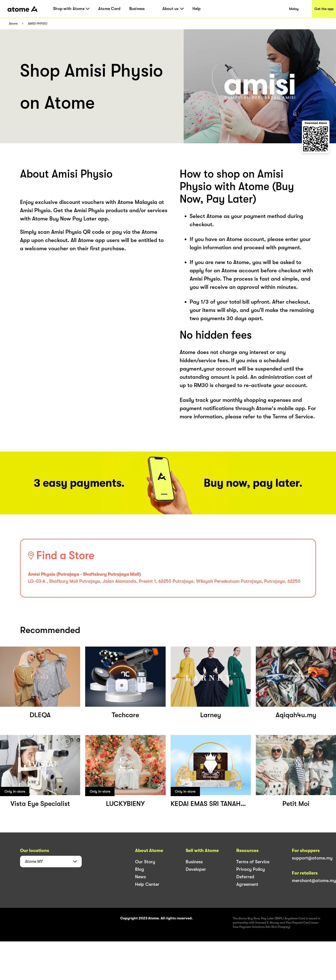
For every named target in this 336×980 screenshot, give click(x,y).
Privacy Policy (251, 869)
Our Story (145, 862)
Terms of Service (253, 862)
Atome (13, 24)
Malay (294, 9)
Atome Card (109, 9)
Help (197, 9)
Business (137, 9)
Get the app (324, 9)
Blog (140, 869)
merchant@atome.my (314, 881)
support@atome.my (312, 858)
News (140, 877)
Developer (196, 869)
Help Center (147, 884)
